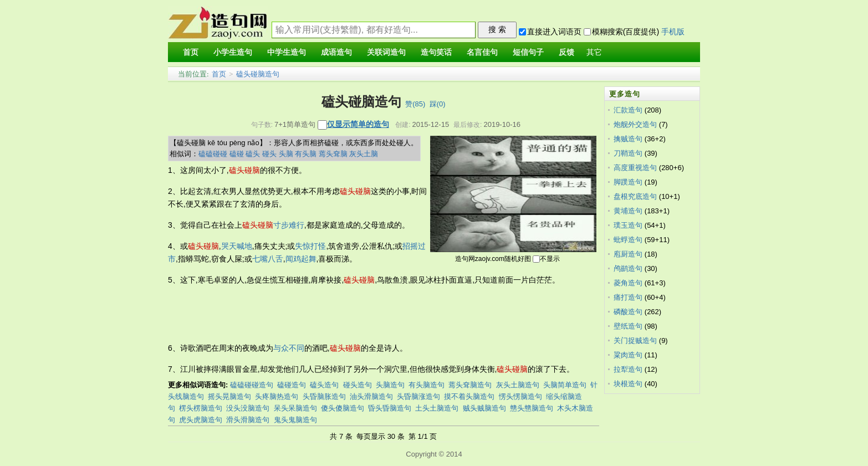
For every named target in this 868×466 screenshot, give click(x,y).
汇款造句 (628, 110)
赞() (415, 104)
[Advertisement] (370, 314)
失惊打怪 (310, 246)
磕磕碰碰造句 (252, 385)
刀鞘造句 (628, 153)
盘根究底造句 (635, 196)
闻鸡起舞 (301, 259)
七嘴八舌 (268, 259)
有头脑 (306, 154)
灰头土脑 (364, 154)
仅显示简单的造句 (358, 124)
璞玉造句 (628, 225)
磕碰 (237, 154)
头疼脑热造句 (277, 396)
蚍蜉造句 (628, 240)
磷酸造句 (628, 312)
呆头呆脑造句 (295, 408)
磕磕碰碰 (213, 154)
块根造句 (628, 384)
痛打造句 (628, 297)
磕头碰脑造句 (258, 74)
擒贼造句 (628, 139)
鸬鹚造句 (628, 268)
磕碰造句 (292, 385)
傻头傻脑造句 (343, 408)
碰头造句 (358, 385)
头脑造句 (390, 385)
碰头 (269, 154)
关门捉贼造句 (635, 340)
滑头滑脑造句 (248, 420)
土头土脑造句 (437, 408)
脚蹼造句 (628, 182)
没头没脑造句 (248, 408)
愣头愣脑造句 (520, 396)
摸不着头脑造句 (469, 396)
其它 (594, 52)
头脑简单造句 (565, 385)
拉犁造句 (628, 369)
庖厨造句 (628, 254)
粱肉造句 (628, 355)
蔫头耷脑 (333, 154)
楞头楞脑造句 (201, 408)
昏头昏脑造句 (390, 408)
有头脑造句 (427, 385)
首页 (219, 74)
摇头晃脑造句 (229, 396)
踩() (438, 104)
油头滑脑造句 (371, 396)
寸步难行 (289, 225)
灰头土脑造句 (518, 385)
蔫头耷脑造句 (470, 385)
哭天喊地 (237, 246)
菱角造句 (628, 283)
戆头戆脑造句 (532, 408)
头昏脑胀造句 (324, 396)
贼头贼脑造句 (484, 408)
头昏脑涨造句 (418, 396)
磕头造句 (324, 385)
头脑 (286, 154)
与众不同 (289, 348)
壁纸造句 (628, 326)
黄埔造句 (628, 211)
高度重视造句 (635, 168)
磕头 (253, 154)
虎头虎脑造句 (201, 420)
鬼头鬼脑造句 (295, 420)
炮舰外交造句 (635, 124)
